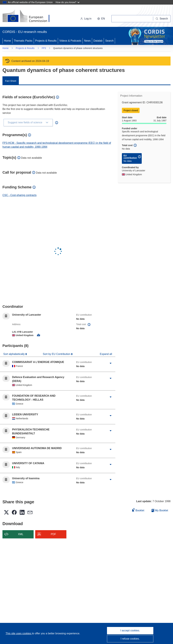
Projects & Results (46, 41)
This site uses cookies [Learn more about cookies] (19, 633)
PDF (53, 534)
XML (21, 534)
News (87, 41)
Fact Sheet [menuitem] (11, 81)
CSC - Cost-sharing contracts (19, 195)
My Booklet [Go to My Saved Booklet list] (160, 510)
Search (109, 41)
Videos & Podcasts (70, 41)
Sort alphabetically (14, 354)
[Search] (162, 19)
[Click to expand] (111, 363)
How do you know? (68, 2)
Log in (86, 19)
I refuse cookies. (130, 639)
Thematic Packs (23, 41)
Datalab (98, 41)
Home (7, 41)
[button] (101, 19)
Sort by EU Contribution (57, 354)
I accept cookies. (130, 630)
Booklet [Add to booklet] (138, 510)
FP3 (44, 48)
